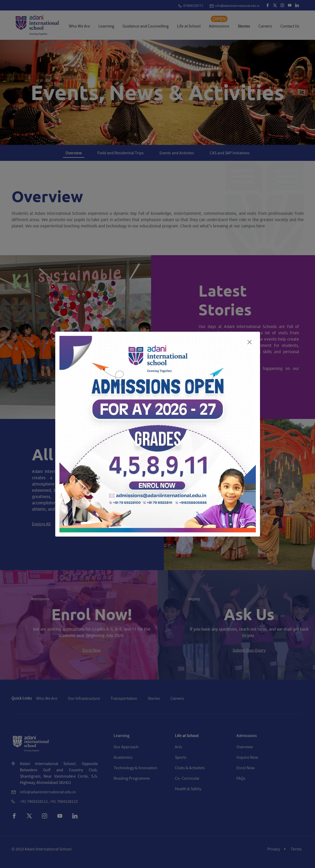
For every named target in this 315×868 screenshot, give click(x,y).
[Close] (250, 342)
